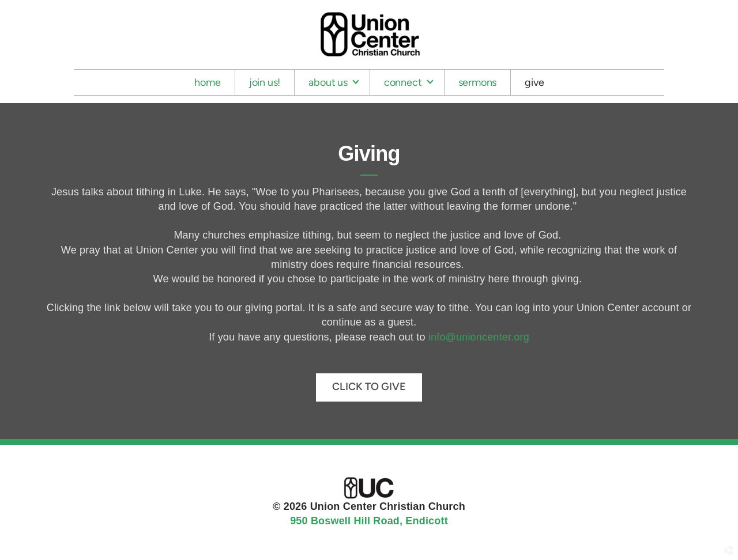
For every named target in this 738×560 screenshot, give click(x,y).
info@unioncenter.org (479, 337)
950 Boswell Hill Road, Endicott (369, 521)
